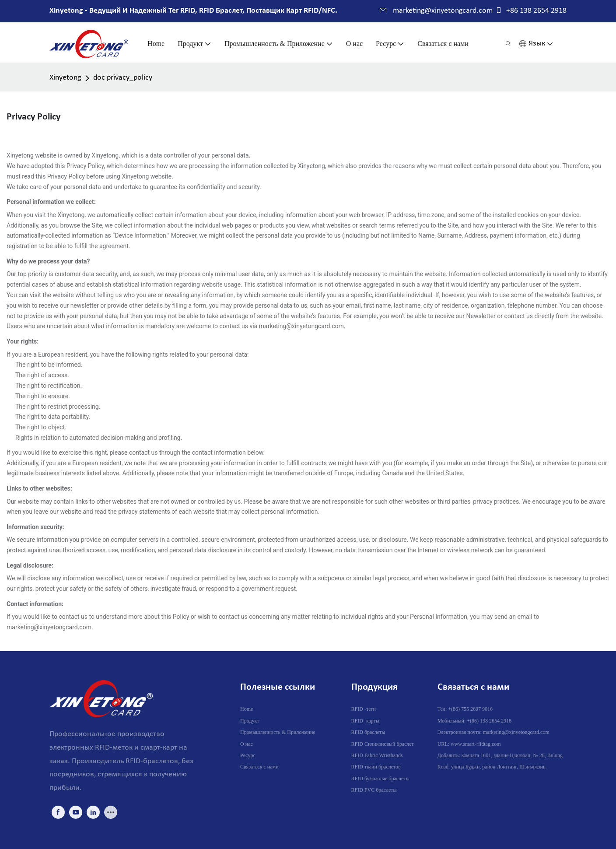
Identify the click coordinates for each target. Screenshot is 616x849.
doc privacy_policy (123, 78)
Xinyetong (65, 78)
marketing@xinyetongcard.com (436, 11)
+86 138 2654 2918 (531, 11)
